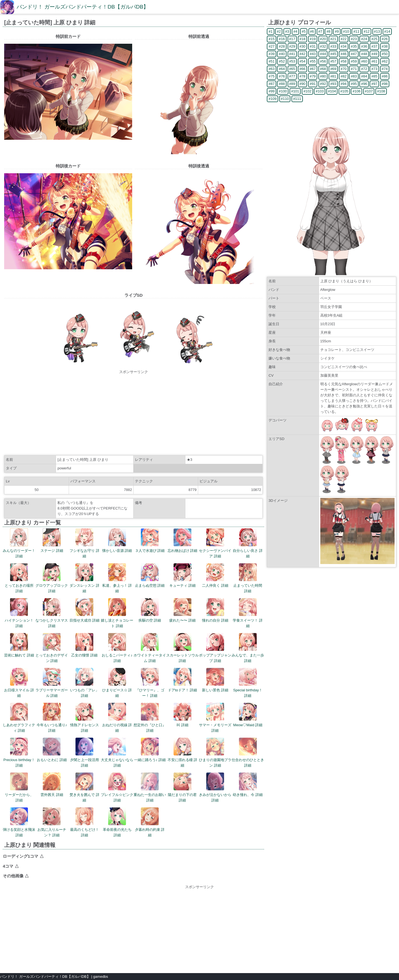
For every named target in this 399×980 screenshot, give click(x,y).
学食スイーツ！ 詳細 (248, 613)
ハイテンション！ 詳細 (19, 613)
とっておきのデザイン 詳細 (52, 648)
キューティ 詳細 (182, 575)
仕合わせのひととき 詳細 (248, 753)
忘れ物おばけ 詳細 (183, 541)
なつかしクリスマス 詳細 (52, 613)
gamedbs (100, 977)
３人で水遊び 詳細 (150, 541)
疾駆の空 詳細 (150, 610)
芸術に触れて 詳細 (19, 645)
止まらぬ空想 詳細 (150, 575)
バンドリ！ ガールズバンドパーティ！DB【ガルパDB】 (83, 7)
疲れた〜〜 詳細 (182, 610)
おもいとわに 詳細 (52, 750)
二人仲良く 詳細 (215, 575)
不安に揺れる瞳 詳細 (183, 753)
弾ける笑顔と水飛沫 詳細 (19, 822)
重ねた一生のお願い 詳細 (150, 787)
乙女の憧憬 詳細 (84, 645)
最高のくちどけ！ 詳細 (85, 822)
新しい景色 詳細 (215, 680)
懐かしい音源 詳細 (117, 541)
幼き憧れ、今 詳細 (248, 785)
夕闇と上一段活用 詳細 (85, 753)
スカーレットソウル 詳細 (182, 648)
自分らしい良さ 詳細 (248, 543)
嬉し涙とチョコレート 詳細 (117, 613)
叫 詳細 (182, 715)
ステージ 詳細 (52, 541)
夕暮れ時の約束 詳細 (150, 822)
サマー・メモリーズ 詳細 (215, 718)
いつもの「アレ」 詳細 (85, 683)
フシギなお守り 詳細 (85, 543)
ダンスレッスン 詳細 (85, 578)
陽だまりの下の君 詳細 (182, 787)
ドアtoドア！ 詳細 (182, 680)
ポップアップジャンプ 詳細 (215, 648)
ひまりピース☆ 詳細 (117, 683)
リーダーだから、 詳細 (19, 787)
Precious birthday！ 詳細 (19, 753)
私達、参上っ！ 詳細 (117, 578)
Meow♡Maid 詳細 (248, 715)
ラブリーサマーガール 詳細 (52, 683)
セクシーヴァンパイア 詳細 (215, 543)
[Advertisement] (134, 413)
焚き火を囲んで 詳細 (85, 787)
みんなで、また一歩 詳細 (248, 648)
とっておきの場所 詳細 (19, 578)
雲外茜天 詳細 (52, 785)
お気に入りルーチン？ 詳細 (52, 822)
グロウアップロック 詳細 (52, 578)
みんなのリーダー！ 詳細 (19, 543)
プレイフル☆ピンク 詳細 (117, 787)
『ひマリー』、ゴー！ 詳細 (150, 683)
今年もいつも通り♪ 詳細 (52, 718)
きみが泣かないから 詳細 (215, 787)
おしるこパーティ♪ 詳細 (117, 648)
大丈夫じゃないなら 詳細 (117, 753)
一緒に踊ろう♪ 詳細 (150, 750)
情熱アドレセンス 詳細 (85, 718)
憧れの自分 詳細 (215, 610)
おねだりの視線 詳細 (117, 718)
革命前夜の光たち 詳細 (117, 822)
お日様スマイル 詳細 (19, 683)
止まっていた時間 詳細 (248, 578)
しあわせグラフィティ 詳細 (19, 718)
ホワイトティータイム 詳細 (150, 648)
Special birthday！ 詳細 (248, 683)
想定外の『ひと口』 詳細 (150, 718)
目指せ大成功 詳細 (85, 610)
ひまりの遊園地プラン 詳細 (215, 753)
